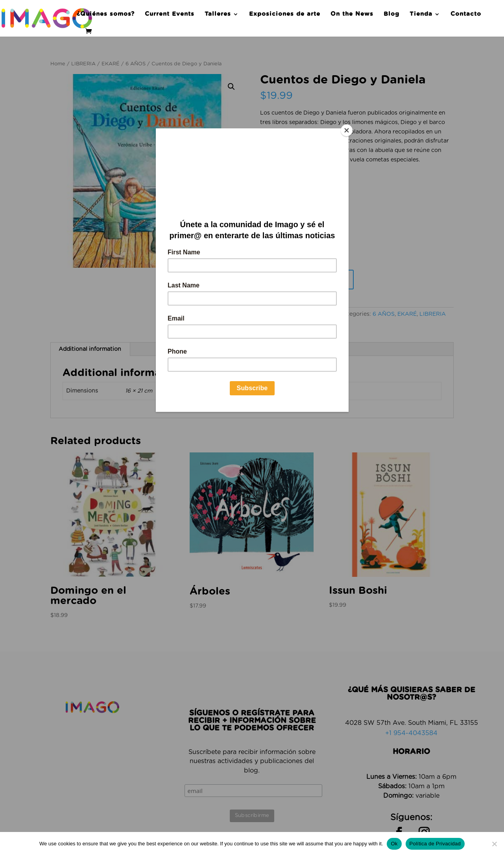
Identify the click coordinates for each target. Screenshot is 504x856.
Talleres (218, 14)
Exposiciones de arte (285, 14)
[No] (494, 844)
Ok (394, 844)
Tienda (421, 14)
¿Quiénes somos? (106, 14)
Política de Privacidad (435, 844)
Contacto (466, 14)
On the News (352, 14)
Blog (391, 14)
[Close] (347, 130)
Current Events (170, 14)
